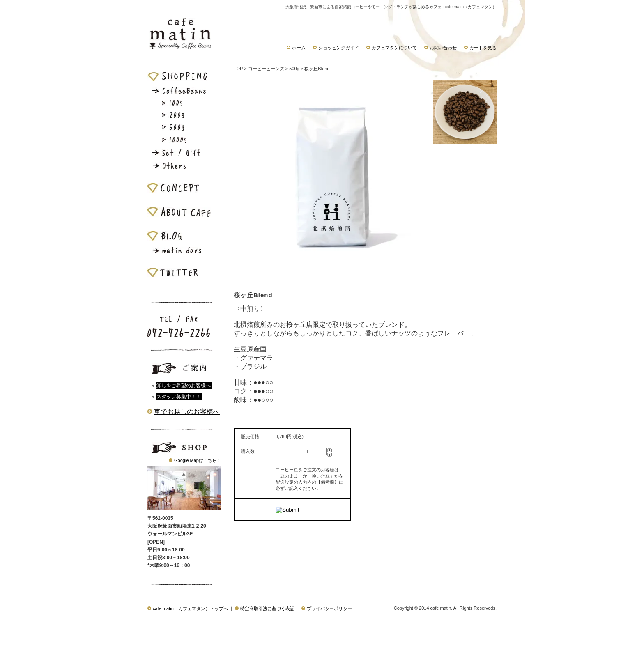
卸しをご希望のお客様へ (184, 386)
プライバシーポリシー (327, 608)
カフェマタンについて (392, 48)
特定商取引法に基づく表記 (265, 608)
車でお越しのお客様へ (187, 412)
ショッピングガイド (336, 48)
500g (294, 69)
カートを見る (480, 48)
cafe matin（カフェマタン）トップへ (188, 608)
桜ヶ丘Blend (317, 69)
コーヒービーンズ (266, 69)
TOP (238, 69)
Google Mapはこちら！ (198, 460)
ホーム (296, 48)
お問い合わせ (440, 48)
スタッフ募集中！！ (179, 397)
